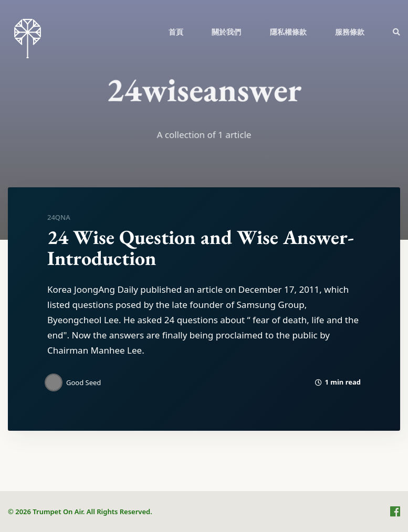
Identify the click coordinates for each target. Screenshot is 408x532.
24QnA (59, 217)
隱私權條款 (288, 32)
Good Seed (83, 382)
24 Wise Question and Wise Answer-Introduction (201, 247)
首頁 (176, 32)
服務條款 (350, 32)
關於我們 (226, 32)
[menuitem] (176, 31)
